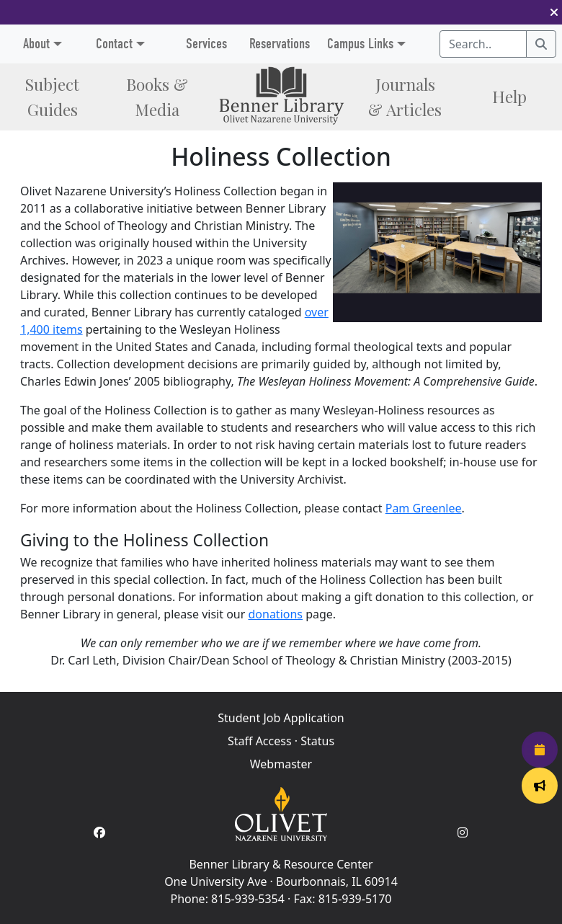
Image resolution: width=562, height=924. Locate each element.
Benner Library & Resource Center (281, 864)
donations (275, 614)
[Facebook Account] (99, 832)
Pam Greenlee (424, 508)
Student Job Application (281, 718)
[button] (554, 12)
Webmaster (281, 764)
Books (157, 96)
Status (317, 741)
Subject (52, 96)
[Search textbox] (483, 44)
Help (509, 96)
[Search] (541, 44)
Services (206, 44)
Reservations (280, 44)
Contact (114, 44)
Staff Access (260, 741)
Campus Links (360, 44)
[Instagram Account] (463, 832)
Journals (405, 96)
